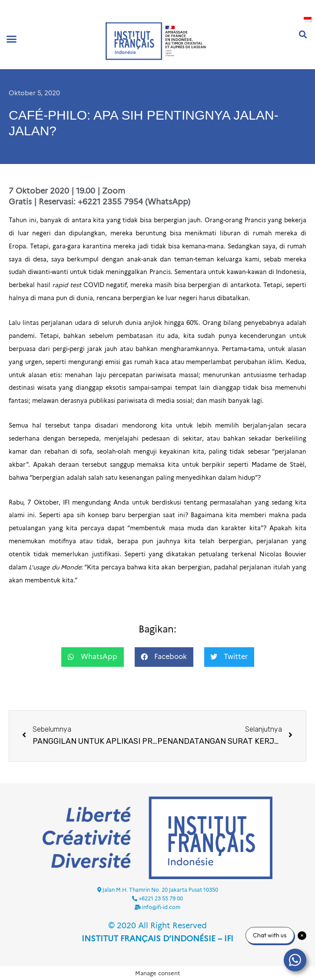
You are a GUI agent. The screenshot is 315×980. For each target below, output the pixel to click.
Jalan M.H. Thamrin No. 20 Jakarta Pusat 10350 (160, 890)
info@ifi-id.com (161, 907)
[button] (12, 39)
